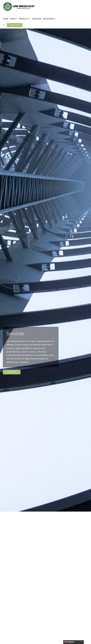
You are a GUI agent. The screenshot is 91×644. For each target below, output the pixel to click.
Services (37, 19)
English (69, 642)
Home (6, 19)
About (14, 19)
